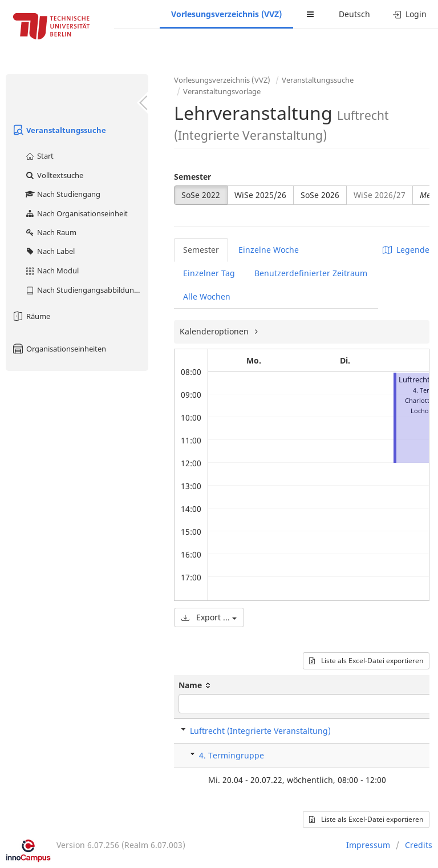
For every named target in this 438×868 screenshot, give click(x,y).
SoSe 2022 (201, 195)
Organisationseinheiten (59, 349)
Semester (192, 177)
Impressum (368, 845)
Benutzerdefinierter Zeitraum (311, 273)
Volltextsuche (54, 175)
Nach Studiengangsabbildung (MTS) (86, 290)
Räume (31, 316)
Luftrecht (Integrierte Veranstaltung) (260, 731)
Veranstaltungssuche (59, 130)
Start (39, 156)
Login (410, 14)
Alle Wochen (207, 296)
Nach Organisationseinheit (76, 213)
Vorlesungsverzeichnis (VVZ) (226, 14)
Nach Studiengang (62, 194)
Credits (419, 845)
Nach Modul (52, 271)
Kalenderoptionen (215, 331)
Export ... (209, 617)
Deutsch (354, 14)
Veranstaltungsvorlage (222, 91)
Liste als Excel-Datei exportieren (366, 661)
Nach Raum (50, 232)
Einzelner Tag (209, 273)
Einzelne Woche (269, 250)
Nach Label (50, 251)
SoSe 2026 (320, 195)
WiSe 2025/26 (260, 195)
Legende (406, 250)
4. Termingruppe (232, 755)
